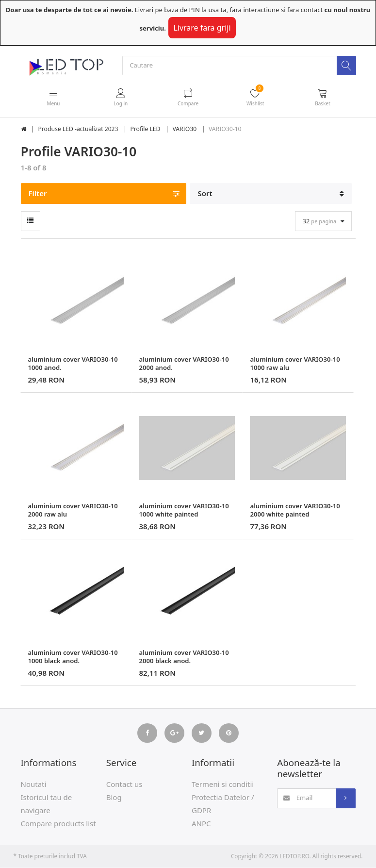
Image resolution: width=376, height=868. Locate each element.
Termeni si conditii (223, 784)
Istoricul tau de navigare (47, 804)
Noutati (34, 784)
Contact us (124, 784)
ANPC (201, 823)
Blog (114, 797)
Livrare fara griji (202, 28)
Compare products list (58, 823)
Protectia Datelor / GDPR (223, 804)
